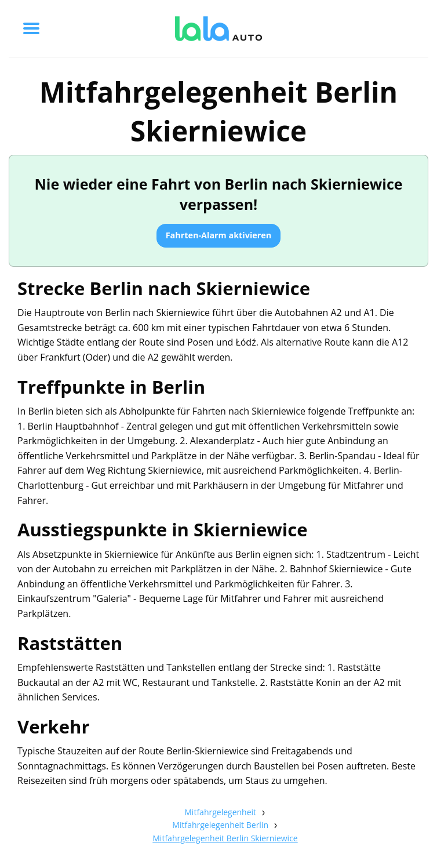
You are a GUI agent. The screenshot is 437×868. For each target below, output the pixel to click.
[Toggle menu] (31, 28)
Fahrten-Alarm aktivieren (219, 235)
